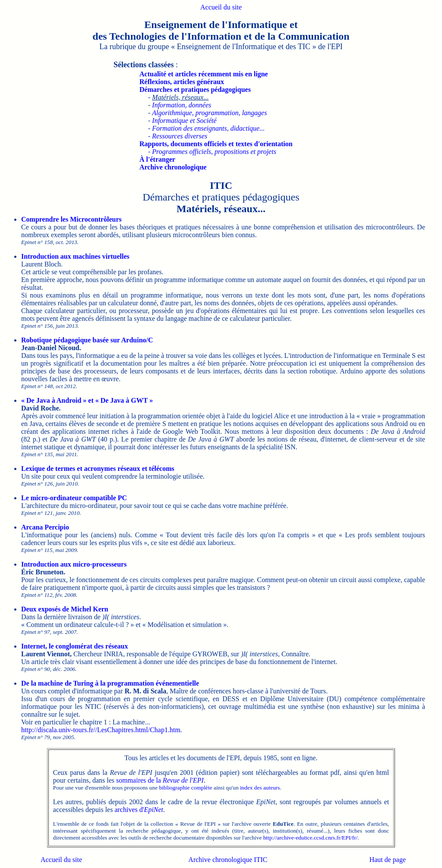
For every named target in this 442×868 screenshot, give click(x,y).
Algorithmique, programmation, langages (209, 113)
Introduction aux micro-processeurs (74, 564)
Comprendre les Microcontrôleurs (71, 219)
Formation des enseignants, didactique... (208, 128)
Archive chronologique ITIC (228, 860)
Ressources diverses (180, 136)
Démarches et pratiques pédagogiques (195, 89)
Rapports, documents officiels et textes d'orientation (216, 144)
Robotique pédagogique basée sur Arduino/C (87, 340)
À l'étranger (157, 159)
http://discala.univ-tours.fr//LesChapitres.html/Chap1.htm (101, 730)
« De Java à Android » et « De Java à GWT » (87, 400)
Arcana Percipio (45, 527)
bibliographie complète (185, 788)
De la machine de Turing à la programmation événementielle (110, 683)
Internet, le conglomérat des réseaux (75, 646)
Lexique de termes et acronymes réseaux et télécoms (98, 468)
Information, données (182, 105)
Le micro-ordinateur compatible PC (74, 498)
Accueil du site (221, 7)
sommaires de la (160, 780)
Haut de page (388, 860)
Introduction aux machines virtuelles (75, 256)
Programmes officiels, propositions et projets (214, 152)
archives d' (139, 810)
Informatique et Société (184, 121)
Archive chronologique (173, 167)
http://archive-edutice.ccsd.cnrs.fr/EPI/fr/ (311, 838)
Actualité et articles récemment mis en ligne (204, 74)
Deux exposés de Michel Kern (65, 609)
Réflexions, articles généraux (182, 82)
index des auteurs (260, 788)
